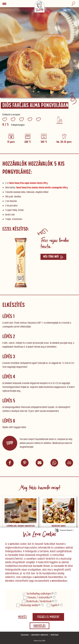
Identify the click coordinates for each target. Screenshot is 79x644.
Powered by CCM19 (39, 641)
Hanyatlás (39, 626)
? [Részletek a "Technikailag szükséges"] (55, 593)
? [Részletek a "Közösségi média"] (42, 605)
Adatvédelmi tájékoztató (40, 635)
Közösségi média (29, 605)
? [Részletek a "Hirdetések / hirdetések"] (56, 601)
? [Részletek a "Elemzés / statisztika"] (54, 597)
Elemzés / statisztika (39, 598)
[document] (39, 559)
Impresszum (25, 635)
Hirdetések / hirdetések (39, 601)
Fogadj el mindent (48, 617)
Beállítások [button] (55, 635)
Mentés (22, 617)
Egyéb (54, 605)
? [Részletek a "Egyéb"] (61, 605)
